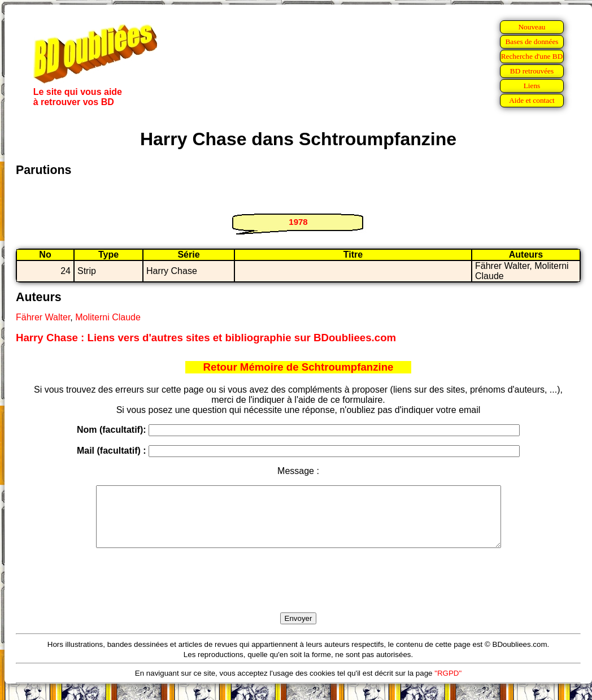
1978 (298, 222)
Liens (532, 86)
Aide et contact (532, 100)
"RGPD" (448, 685)
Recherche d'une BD (532, 56)
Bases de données (532, 42)
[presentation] (298, 593)
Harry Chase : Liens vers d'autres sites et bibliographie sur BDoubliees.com (206, 338)
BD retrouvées (532, 71)
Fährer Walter (43, 317)
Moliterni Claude (108, 317)
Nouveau (532, 27)
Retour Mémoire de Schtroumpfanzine (299, 367)
